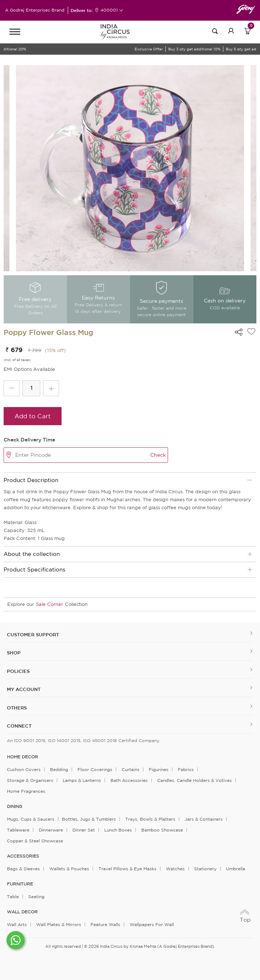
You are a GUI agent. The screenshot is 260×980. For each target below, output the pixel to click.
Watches (175, 869)
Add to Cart (33, 416)
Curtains (131, 769)
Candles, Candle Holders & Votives (194, 780)
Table (13, 897)
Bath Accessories (129, 780)
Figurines (159, 769)
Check (158, 455)
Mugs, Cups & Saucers (31, 819)
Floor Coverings (95, 769)
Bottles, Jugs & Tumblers (89, 819)
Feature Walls (105, 924)
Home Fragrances (26, 791)
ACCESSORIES (23, 856)
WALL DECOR (22, 912)
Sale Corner (49, 604)
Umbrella (236, 869)
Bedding (59, 769)
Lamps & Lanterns (82, 780)
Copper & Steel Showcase (35, 841)
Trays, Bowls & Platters (150, 819)
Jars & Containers (204, 819)
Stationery (205, 869)
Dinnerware (51, 830)
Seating (36, 897)
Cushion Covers (24, 769)
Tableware (18, 830)
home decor (22, 757)
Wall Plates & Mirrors (59, 924)
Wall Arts (17, 924)
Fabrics (186, 769)
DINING (14, 807)
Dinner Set (84, 830)
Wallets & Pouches (69, 869)
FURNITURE (20, 884)
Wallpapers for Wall (152, 924)
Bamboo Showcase (162, 830)
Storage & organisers (30, 780)
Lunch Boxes (118, 830)
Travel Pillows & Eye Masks (127, 869)
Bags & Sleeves (23, 869)
